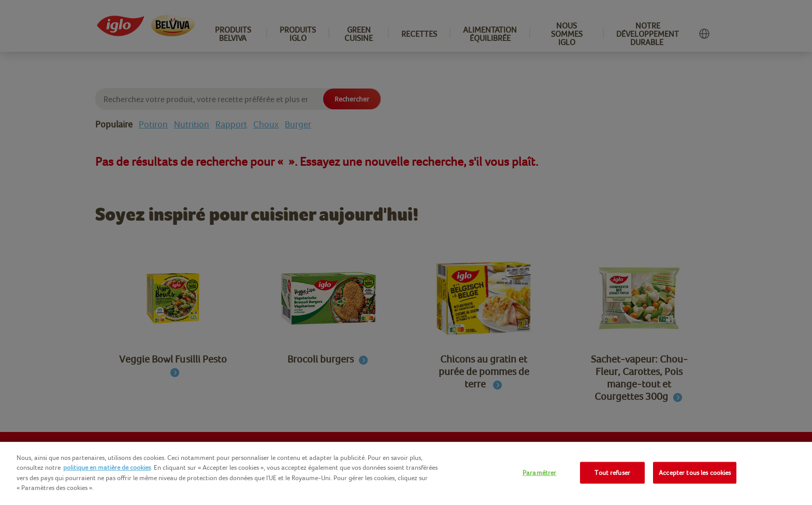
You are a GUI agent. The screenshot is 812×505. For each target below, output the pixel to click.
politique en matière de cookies (107, 467)
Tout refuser (612, 473)
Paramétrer (539, 473)
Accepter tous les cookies (695, 473)
